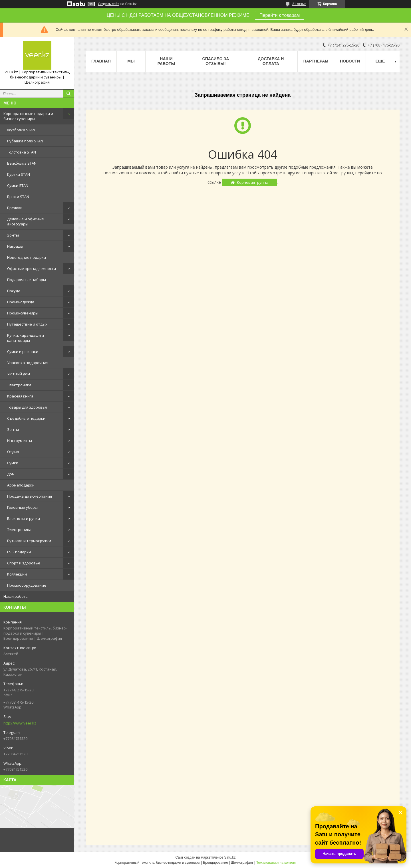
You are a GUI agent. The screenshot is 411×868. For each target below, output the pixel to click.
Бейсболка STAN (22, 163)
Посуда (14, 291)
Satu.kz (230, 857)
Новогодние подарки (27, 257)
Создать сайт (108, 4)
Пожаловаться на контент (276, 863)
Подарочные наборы (27, 280)
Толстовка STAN (22, 152)
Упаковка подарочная (28, 363)
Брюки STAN (18, 197)
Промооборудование (27, 585)
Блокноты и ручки (24, 518)
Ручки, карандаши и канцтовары (26, 338)
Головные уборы (22, 507)
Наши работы (16, 596)
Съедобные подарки (26, 418)
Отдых (13, 452)
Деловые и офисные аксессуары (26, 221)
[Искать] (68, 94)
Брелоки (15, 208)
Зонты (13, 235)
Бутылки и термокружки (29, 541)
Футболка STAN (21, 130)
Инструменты (20, 441)
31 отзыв (299, 4)
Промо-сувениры (23, 313)
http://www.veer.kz (20, 723)
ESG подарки (19, 552)
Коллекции (17, 574)
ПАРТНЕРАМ (316, 61)
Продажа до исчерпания (30, 496)
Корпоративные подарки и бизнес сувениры (28, 116)
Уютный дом (19, 374)
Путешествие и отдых (27, 324)
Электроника (19, 385)
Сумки (13, 463)
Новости (350, 61)
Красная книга (20, 396)
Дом (11, 474)
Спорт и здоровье (24, 563)
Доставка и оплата (271, 61)
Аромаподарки (21, 485)
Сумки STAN (18, 185)
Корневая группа (253, 182)
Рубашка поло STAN (25, 141)
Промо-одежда (21, 302)
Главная (101, 61)
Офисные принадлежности (32, 269)
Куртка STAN (19, 174)
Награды (15, 246)
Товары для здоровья (27, 407)
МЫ (131, 61)
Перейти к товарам (280, 15)
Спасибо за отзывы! (216, 61)
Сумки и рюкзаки (23, 352)
